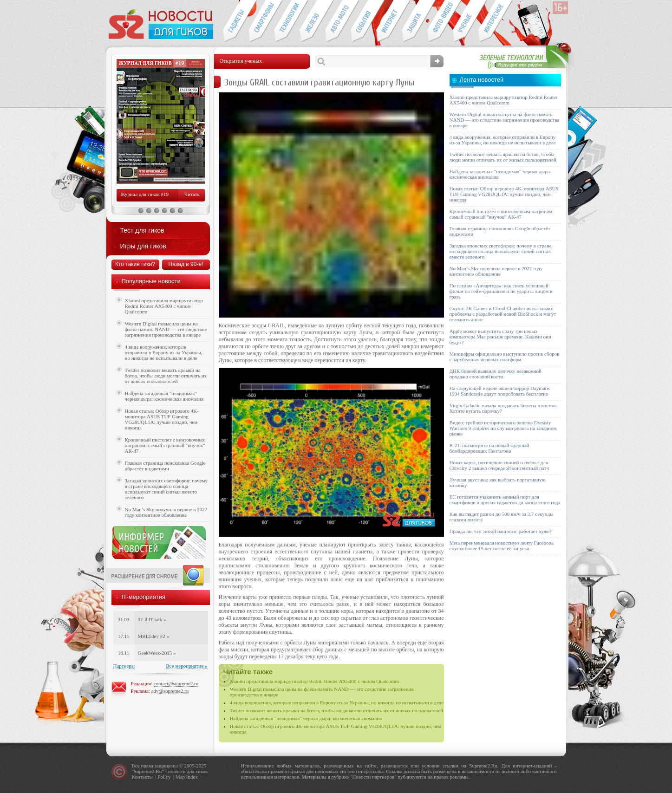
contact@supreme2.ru (176, 683)
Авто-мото (338, 21)
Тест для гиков (142, 230)
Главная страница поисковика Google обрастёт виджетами (165, 466)
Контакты (142, 777)
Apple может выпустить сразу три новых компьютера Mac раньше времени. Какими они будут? (500, 337)
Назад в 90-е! (186, 264)
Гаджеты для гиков (235, 21)
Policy (164, 777)
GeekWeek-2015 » (157, 653)
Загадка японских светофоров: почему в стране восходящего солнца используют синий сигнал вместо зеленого (166, 489)
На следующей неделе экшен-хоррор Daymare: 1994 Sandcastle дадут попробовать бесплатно (500, 391)
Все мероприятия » (186, 666)
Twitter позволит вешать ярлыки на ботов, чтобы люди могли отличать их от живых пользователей (337, 710)
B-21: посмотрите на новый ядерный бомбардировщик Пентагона (489, 448)
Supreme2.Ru (148, 771)
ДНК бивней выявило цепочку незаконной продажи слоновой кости (496, 374)
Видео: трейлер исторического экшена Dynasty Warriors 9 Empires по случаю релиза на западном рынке (503, 428)
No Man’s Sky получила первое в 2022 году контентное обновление (166, 512)
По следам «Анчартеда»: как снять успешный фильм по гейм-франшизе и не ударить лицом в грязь (501, 291)
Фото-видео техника (440, 21)
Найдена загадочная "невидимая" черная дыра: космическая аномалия (306, 718)
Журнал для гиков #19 (145, 194)
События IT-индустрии (363, 21)
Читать (192, 194)
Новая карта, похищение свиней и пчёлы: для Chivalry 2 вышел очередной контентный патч (499, 465)
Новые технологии (287, 21)
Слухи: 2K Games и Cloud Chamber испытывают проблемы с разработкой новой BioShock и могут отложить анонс (503, 314)
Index (192, 777)
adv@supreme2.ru (170, 691)
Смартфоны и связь (261, 21)
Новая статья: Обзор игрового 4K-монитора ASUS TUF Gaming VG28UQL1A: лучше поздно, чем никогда (162, 419)
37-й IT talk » (152, 619)
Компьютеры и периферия (312, 21)
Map (180, 777)
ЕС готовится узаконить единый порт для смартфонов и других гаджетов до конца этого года (505, 500)
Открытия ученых (466, 21)
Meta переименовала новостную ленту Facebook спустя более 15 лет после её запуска (502, 546)
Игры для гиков (143, 246)
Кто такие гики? (135, 264)
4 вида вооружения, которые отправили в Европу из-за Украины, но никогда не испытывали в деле (337, 702)
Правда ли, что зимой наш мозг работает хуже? (501, 531)
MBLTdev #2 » (153, 636)
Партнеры (124, 666)
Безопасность (414, 21)
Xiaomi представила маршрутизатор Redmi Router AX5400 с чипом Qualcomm (315, 681)
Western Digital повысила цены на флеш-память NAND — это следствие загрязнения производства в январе (166, 329)
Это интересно (496, 21)
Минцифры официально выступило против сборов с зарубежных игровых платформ (505, 357)
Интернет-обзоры (389, 21)
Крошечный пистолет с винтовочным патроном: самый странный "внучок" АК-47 (165, 445)
